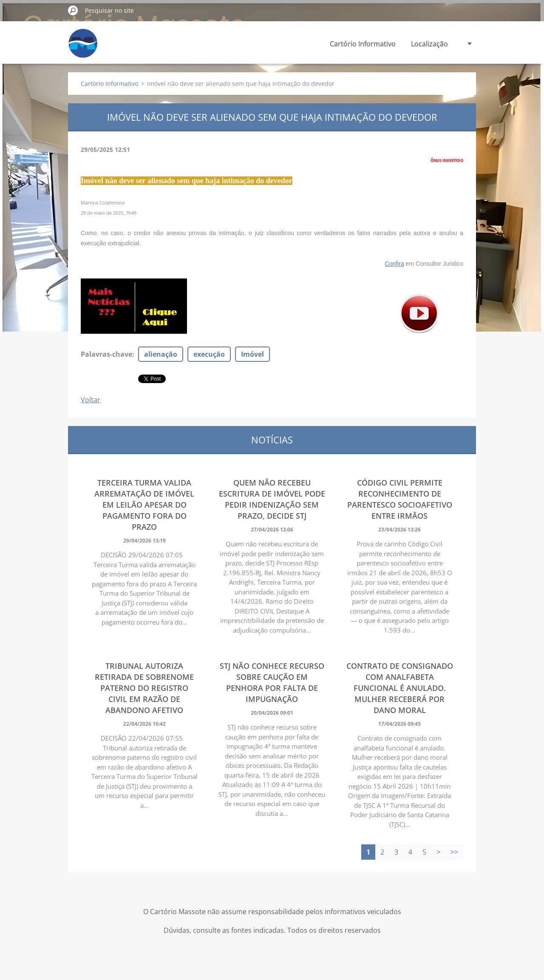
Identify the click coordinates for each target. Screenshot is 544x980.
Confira (395, 264)
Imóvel (252, 354)
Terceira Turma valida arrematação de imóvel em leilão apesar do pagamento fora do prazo (144, 505)
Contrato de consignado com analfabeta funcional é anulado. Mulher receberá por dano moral (400, 688)
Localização (429, 44)
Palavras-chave (106, 354)
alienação (161, 354)
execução (209, 354)
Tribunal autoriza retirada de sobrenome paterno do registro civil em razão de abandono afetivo (144, 688)
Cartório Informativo (363, 44)
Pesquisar (73, 10)
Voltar (91, 400)
